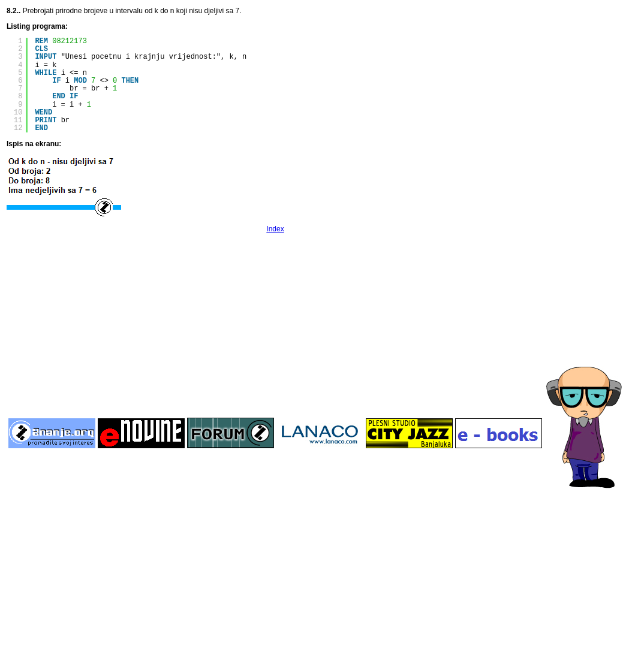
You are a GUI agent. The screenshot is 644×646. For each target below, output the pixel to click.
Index (275, 229)
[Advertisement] (276, 324)
